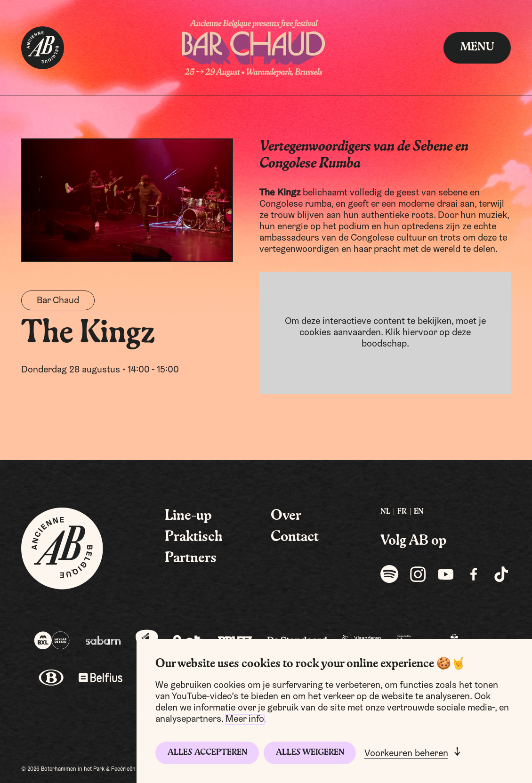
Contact (295, 537)
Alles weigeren (310, 753)
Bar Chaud (58, 301)
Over (286, 516)
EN (419, 512)
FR (402, 512)
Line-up (188, 516)
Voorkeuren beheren (406, 754)
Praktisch (194, 537)
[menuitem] (385, 512)
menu (477, 48)
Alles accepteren (207, 753)
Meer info (245, 719)
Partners (191, 558)
